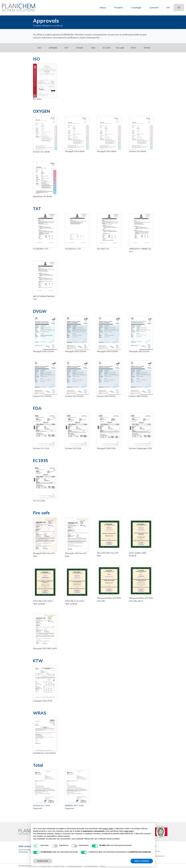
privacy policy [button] (108, 829)
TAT (66, 48)
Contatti (154, 8)
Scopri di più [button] (43, 861)
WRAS (147, 48)
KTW (133, 48)
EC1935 (107, 48)
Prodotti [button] (119, 8)
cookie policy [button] (128, 831)
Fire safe (120, 48)
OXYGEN (53, 48)
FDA (93, 48)
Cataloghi (136, 8)
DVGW (80, 48)
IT (179, 8)
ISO (39, 48)
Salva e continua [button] (142, 861)
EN (168, 8)
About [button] (103, 8)
